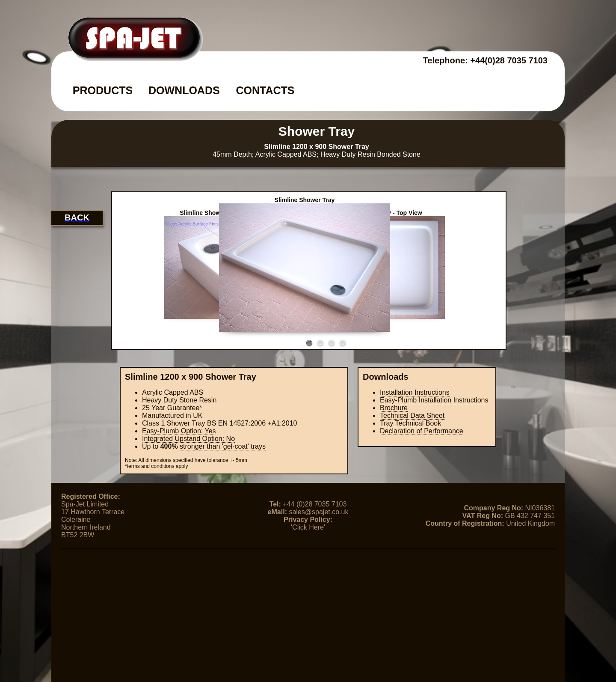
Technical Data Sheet (412, 415)
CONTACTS (265, 90)
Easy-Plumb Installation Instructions (434, 400)
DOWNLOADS (184, 90)
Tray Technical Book (410, 423)
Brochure (394, 408)
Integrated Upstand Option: (188, 439)
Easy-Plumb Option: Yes (179, 431)
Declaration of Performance (422, 431)
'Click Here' (308, 527)
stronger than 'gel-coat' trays (223, 446)
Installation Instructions (415, 392)
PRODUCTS (103, 90)
